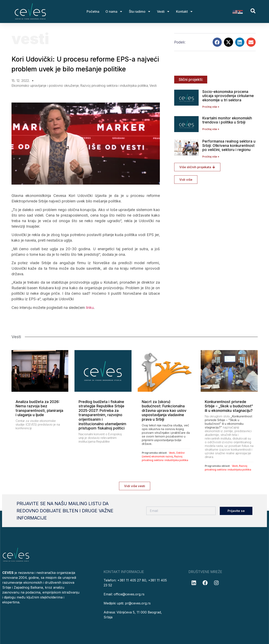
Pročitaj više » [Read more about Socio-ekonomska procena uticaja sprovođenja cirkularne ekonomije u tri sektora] (211, 107)
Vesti (163, 11)
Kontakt (185, 11)
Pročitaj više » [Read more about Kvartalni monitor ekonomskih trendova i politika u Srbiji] (211, 129)
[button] (217, 42)
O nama (114, 11)
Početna (93, 11)
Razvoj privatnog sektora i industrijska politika (114, 86)
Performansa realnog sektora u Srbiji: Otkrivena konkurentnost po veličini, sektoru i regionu (229, 146)
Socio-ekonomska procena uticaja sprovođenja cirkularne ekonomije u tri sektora (228, 96)
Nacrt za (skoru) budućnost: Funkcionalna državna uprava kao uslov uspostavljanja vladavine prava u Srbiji (164, 410)
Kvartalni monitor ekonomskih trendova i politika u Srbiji (227, 120)
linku (89, 308)
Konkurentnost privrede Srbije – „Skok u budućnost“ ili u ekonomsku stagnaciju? (229, 406)
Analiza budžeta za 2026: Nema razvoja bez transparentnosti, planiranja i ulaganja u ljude (39, 408)
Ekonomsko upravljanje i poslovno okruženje (45, 86)
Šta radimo (140, 11)
